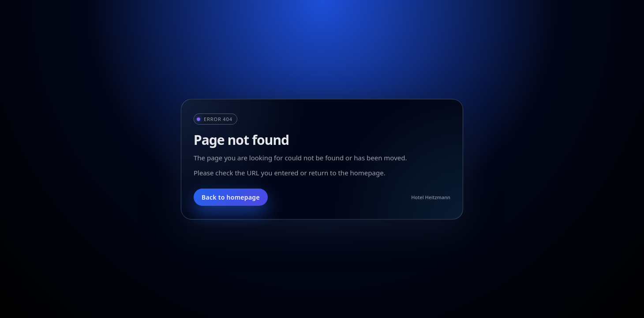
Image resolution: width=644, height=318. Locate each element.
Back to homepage (231, 197)
